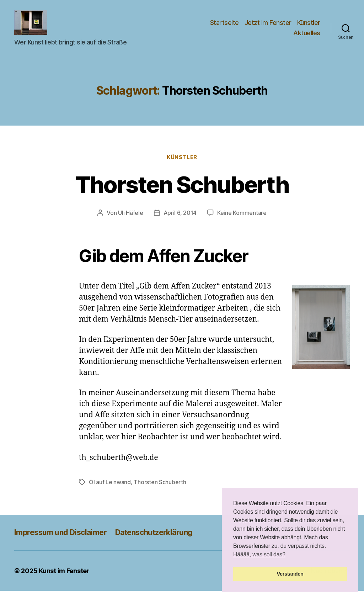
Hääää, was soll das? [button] (259, 554)
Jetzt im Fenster (268, 26)
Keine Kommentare (242, 220)
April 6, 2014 (180, 220)
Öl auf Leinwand (110, 489)
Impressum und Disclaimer (60, 539)
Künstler (309, 26)
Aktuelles (307, 36)
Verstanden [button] (290, 574)
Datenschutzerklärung (154, 539)
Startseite (224, 26)
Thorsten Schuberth (182, 192)
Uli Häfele (130, 220)
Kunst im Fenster (64, 578)
